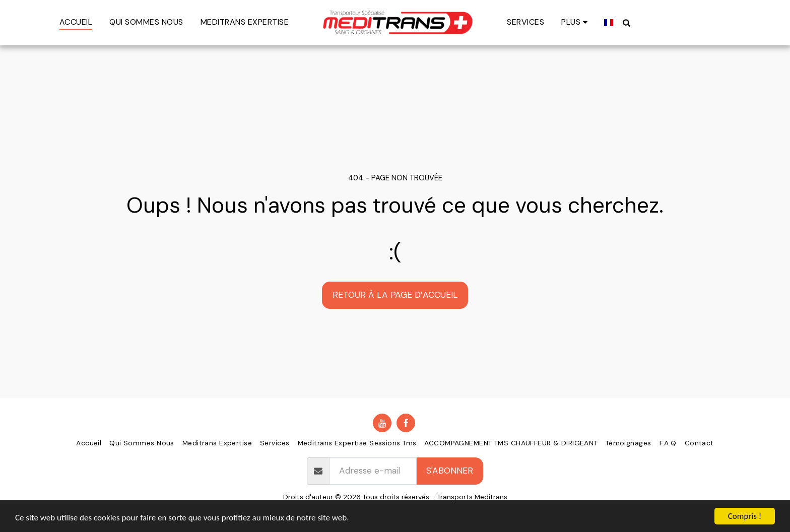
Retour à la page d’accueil (395, 295)
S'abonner (450, 471)
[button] (622, 22)
